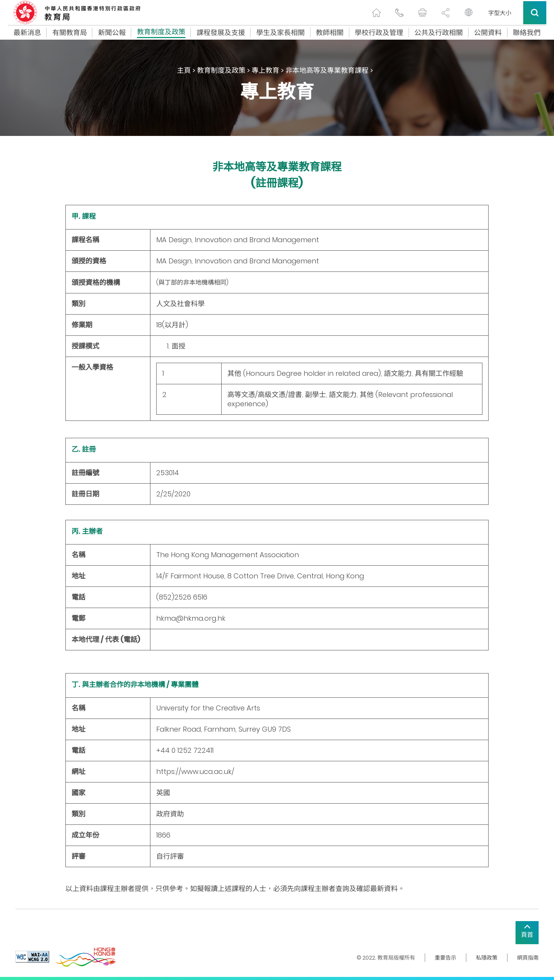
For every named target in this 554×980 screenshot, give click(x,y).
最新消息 (27, 33)
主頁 (184, 70)
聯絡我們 (527, 33)
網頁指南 (528, 958)
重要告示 (446, 958)
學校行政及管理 (379, 33)
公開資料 (488, 33)
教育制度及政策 (161, 33)
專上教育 (265, 70)
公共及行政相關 (439, 33)
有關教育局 (70, 33)
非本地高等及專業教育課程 (327, 70)
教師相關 (330, 33)
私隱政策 (487, 958)
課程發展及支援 (221, 33)
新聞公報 (112, 33)
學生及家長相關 (280, 33)
